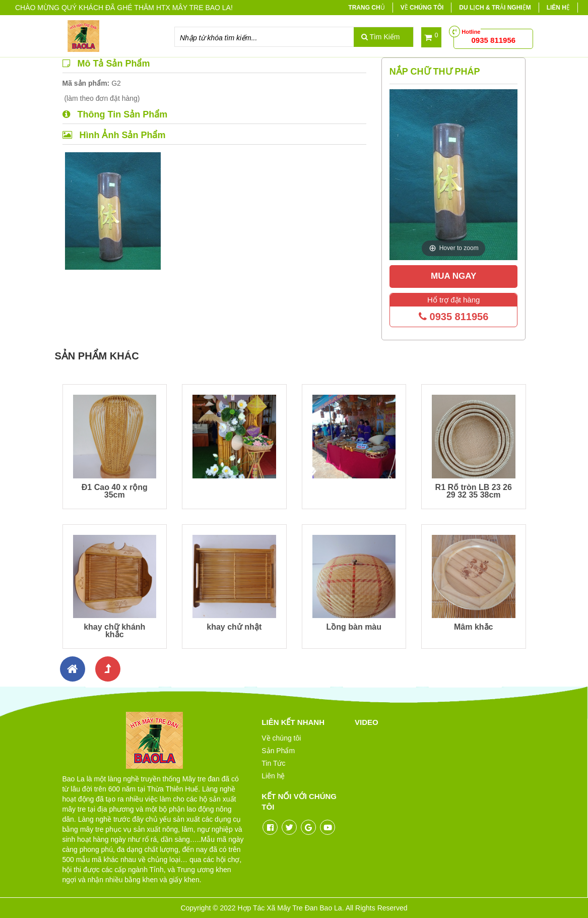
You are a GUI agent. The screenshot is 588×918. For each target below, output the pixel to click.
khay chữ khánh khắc (114, 631)
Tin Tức (273, 763)
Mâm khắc (473, 627)
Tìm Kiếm (381, 37)
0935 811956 (453, 317)
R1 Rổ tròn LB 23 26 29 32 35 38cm (474, 491)
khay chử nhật (234, 627)
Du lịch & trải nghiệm (495, 8)
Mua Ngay (453, 276)
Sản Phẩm (278, 751)
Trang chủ (366, 8)
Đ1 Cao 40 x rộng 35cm (115, 491)
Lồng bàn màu (354, 627)
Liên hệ (558, 8)
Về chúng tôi (422, 8)
